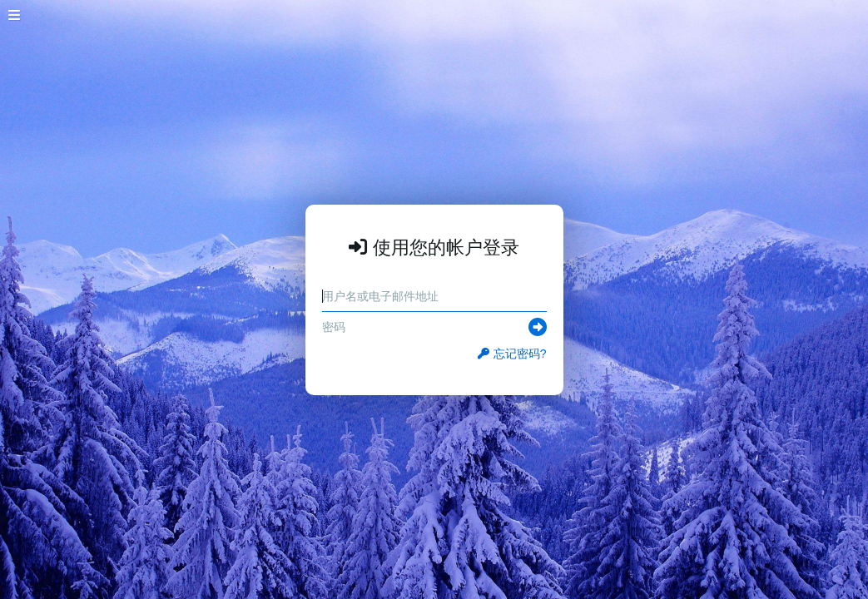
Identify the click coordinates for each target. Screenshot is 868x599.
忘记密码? (512, 354)
